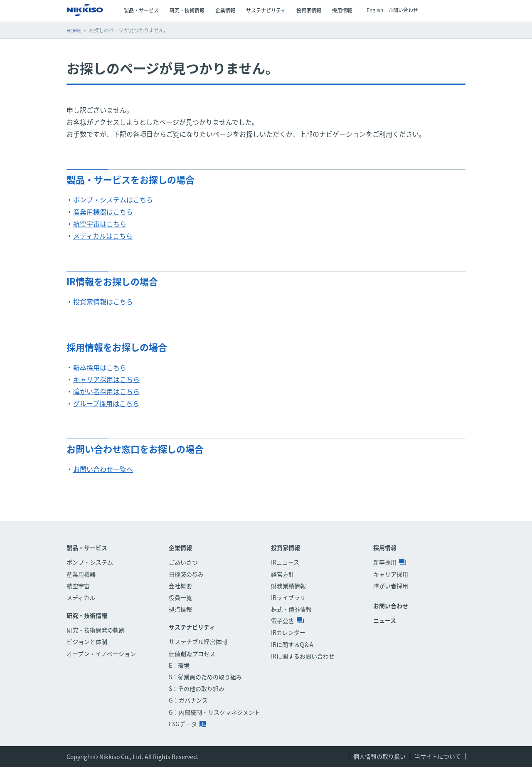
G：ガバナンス (188, 700)
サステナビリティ (192, 627)
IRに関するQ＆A (292, 644)
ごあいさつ (183, 562)
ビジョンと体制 (87, 641)
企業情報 (180, 548)
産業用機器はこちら (103, 212)
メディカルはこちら (103, 236)
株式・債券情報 (291, 609)
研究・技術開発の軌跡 (96, 630)
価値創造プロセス (192, 654)
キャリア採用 (391, 574)
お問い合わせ (403, 10)
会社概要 (180, 586)
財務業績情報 (288, 586)
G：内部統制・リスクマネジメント (214, 712)
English (375, 10)
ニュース (385, 620)
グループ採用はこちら (106, 403)
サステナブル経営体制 (198, 641)
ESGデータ (187, 724)
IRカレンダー (288, 632)
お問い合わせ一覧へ (103, 469)
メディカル (81, 597)
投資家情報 (286, 548)
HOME (74, 30)
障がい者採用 (391, 586)
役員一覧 (180, 597)
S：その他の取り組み (197, 688)
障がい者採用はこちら (106, 391)
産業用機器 (81, 574)
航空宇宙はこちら (100, 224)
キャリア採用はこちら (106, 379)
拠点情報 (180, 609)
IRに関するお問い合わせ (303, 656)
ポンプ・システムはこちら (113, 200)
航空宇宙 (78, 586)
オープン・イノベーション (101, 654)
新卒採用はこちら (100, 367)
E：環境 (179, 665)
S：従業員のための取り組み (205, 677)
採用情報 (385, 548)
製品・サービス (87, 548)
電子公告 (287, 621)
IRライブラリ (288, 597)
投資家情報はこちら (103, 301)
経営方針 (283, 574)
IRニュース (285, 562)
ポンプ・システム (90, 562)
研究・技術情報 (87, 615)
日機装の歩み (186, 574)
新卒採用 (390, 562)
